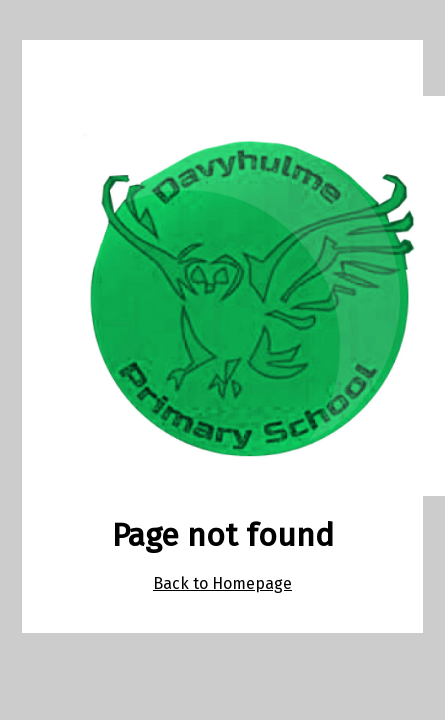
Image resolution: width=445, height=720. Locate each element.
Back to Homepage (222, 583)
